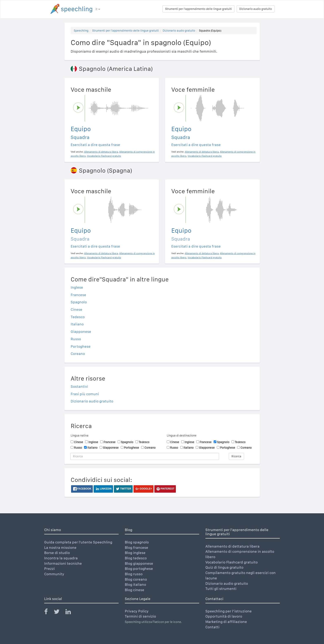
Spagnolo (79, 302)
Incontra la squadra (61, 558)
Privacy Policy (137, 611)
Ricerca (236, 456)
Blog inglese (135, 553)
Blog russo (134, 574)
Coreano (78, 354)
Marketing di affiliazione (226, 622)
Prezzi (49, 569)
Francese (78, 295)
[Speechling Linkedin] (71, 613)
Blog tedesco (136, 558)
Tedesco (78, 317)
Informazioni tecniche (63, 563)
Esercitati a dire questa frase (95, 145)
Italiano (77, 324)
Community (54, 574)
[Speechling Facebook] (49, 613)
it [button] (98, 9)
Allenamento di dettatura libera (232, 546)
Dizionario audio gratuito (256, 9)
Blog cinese (135, 590)
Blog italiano (135, 584)
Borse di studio (57, 553)
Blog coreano (136, 579)
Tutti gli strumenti (221, 589)
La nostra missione (60, 547)
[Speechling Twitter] (59, 613)
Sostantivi (79, 386)
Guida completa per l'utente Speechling (78, 542)
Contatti (212, 627)
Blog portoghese (139, 569)
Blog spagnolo (137, 542)
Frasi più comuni (85, 394)
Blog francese (136, 547)
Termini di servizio (140, 616)
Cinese (76, 309)
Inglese (77, 287)
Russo (76, 339)
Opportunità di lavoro (224, 616)
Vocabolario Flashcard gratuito (232, 562)
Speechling (81, 31)
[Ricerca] (145, 456)
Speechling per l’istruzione (229, 611)
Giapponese (81, 331)
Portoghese (81, 346)
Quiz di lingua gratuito (224, 567)
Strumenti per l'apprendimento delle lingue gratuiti (198, 9)
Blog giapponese (139, 563)
